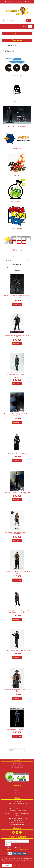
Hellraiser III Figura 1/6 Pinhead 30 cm (17, 453)
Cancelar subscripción (22, 848)
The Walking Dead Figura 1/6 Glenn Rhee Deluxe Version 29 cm (17, 533)
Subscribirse (11, 848)
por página (17, 271)
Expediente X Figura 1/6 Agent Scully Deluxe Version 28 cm (17, 415)
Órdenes (17, 791)
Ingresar (19, 2)
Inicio (4, 46)
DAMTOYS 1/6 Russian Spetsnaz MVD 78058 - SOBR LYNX (17, 296)
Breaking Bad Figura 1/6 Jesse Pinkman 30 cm (17, 336)
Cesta (17, 794)
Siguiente (20, 750)
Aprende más (16, 865)
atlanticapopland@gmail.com (19, 822)
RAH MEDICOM (17, 228)
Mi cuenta (17, 789)
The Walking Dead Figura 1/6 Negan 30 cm (17, 650)
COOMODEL (17, 75)
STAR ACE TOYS (17, 250)
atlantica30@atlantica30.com (19, 808)
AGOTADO (17, 304)
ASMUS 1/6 (17, 149)
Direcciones (17, 792)
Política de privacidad (17, 765)
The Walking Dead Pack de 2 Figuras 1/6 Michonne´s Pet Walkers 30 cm (17, 612)
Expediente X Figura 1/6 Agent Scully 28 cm (17, 493)
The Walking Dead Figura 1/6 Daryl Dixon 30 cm (17, 691)
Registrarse (9, 2)
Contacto (17, 769)
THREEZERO (17, 102)
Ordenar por (17, 257)
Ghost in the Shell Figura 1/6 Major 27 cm (17, 374)
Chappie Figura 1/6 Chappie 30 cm (17, 729)
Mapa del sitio (17, 763)
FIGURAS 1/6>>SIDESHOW (17, 127)
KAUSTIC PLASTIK (17, 202)
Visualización (17, 264)
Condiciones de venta (17, 767)
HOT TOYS (17, 175)
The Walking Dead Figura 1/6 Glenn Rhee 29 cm (17, 572)
